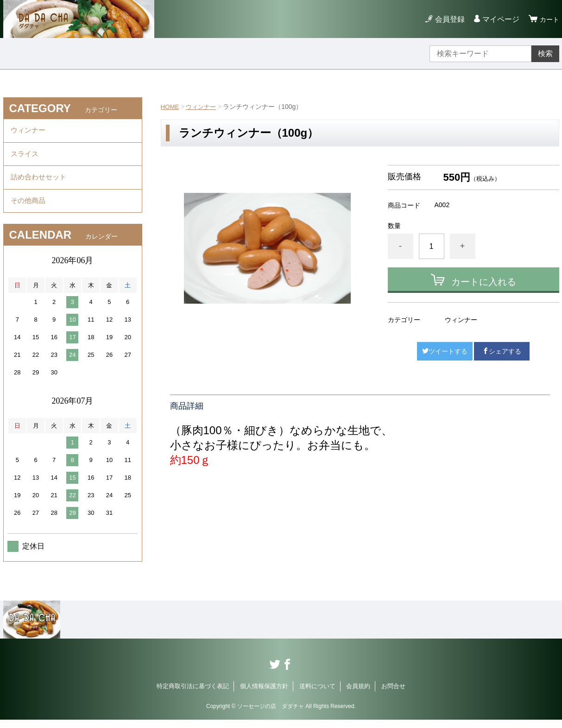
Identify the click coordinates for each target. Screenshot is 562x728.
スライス (25, 157)
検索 (545, 54)
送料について (317, 694)
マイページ (498, 19)
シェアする (502, 351)
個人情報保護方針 (264, 694)
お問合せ (393, 694)
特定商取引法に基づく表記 (193, 694)
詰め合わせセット (40, 182)
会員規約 (358, 694)
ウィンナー (203, 107)
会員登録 (447, 19)
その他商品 (29, 208)
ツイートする (445, 351)
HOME (170, 107)
